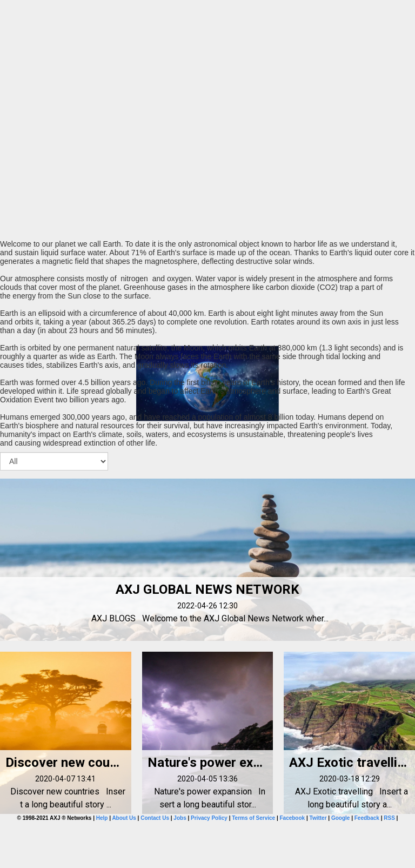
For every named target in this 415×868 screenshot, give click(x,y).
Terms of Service (253, 818)
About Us (124, 818)
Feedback (367, 818)
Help (102, 818)
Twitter (318, 818)
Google (340, 818)
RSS (389, 818)
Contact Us (155, 818)
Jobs (180, 818)
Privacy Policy (209, 818)
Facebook (292, 818)
